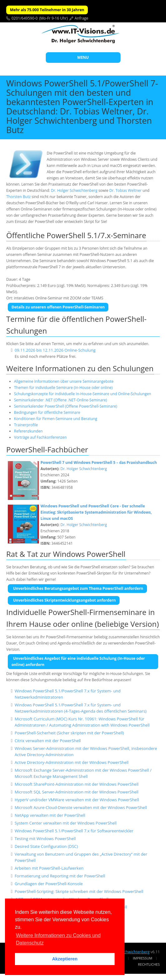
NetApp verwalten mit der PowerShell (50, 815)
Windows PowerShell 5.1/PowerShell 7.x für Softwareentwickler (74, 831)
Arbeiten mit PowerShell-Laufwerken (49, 868)
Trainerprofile (26, 425)
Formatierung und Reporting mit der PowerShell (60, 876)
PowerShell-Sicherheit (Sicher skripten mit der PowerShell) (69, 733)
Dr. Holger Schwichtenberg (74, 190)
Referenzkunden (28, 431)
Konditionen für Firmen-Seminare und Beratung (56, 419)
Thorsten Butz (18, 197)
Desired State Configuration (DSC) (46, 846)
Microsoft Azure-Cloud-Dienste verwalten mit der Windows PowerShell (81, 807)
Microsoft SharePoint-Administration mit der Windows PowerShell (77, 784)
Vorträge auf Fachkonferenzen (40, 437)
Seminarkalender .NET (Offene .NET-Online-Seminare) (61, 400)
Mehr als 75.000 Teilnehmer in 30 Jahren (47, 10)
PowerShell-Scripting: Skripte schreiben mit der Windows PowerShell (79, 891)
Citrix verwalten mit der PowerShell (48, 741)
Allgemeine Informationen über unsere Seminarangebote (64, 381)
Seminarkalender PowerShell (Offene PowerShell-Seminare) (66, 406)
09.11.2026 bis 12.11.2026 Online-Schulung (55, 350)
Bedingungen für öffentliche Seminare (47, 412)
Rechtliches (149, 964)
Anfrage (82, 18)
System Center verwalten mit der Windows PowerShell (66, 823)
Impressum (143, 958)
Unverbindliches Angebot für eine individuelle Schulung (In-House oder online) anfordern (78, 661)
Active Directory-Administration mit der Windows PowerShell (72, 762)
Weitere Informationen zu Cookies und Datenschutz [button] (58, 939)
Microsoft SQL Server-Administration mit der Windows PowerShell (77, 792)
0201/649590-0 (25, 18)
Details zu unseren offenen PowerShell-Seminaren (58, 307)
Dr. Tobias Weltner (126, 190)
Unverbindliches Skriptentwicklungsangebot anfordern (64, 600)
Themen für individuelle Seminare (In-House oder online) (63, 388)
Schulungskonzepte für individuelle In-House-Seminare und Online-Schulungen (83, 394)
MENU (83, 57)
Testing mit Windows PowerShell (45, 839)
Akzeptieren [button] (65, 959)
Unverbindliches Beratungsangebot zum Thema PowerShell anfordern (78, 588)
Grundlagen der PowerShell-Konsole (49, 884)
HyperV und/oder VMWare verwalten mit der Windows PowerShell (77, 800)
